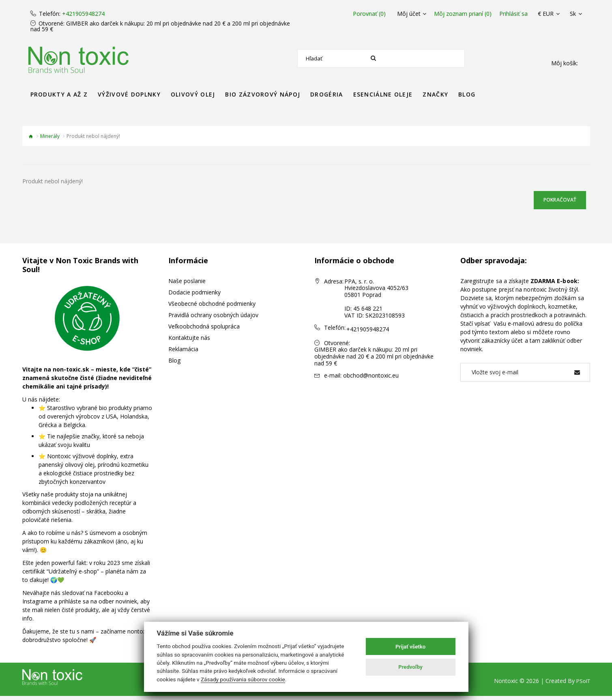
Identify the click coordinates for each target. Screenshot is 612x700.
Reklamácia (183, 353)
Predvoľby (410, 667)
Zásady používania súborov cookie (243, 679)
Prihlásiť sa (513, 14)
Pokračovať (553, 202)
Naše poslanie (187, 285)
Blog (174, 364)
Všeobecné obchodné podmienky (212, 307)
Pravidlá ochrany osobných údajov (213, 319)
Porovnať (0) (362, 14)
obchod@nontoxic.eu (371, 377)
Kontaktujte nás (189, 341)
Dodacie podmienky (194, 296)
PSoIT (582, 685)
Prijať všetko (410, 647)
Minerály (50, 136)
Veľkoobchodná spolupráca (204, 330)
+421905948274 (83, 14)
